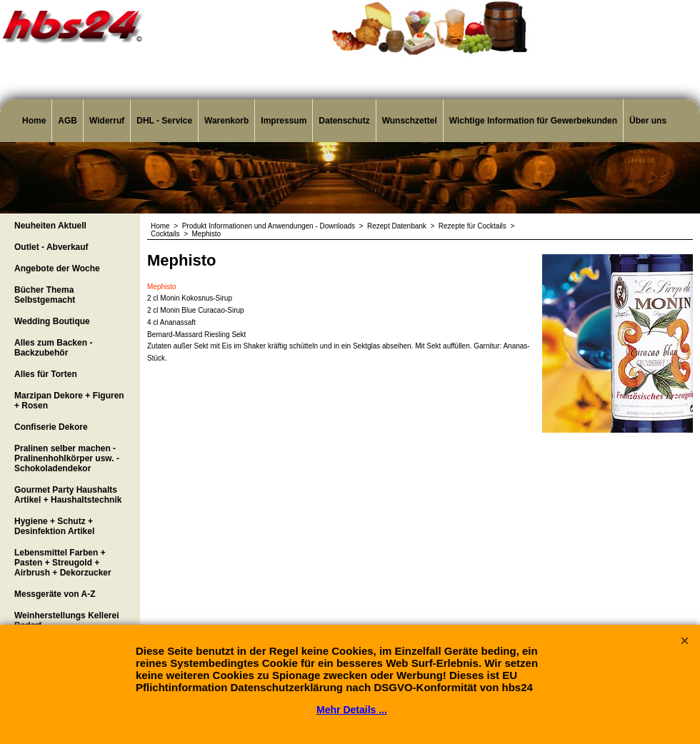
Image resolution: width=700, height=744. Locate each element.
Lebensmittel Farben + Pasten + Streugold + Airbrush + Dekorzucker (63, 563)
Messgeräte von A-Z (55, 594)
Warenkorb (226, 121)
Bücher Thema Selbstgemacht (45, 295)
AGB (67, 121)
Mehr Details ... (352, 710)
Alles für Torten (46, 374)
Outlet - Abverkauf (51, 247)
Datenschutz (344, 121)
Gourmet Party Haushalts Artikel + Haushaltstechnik (68, 495)
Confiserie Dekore (51, 427)
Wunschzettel (410, 121)
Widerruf (107, 121)
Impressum (284, 121)
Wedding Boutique (52, 321)
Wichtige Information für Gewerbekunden (533, 121)
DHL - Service (164, 121)
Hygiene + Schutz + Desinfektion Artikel (54, 526)
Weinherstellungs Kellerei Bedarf (67, 620)
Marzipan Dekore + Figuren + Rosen (69, 401)
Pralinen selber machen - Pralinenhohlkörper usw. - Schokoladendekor (67, 458)
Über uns (648, 121)
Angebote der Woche (57, 268)
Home (34, 121)
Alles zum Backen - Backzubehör (53, 348)
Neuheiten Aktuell (50, 226)
